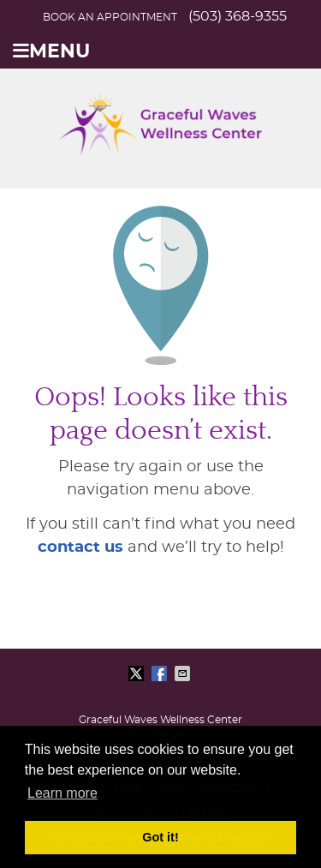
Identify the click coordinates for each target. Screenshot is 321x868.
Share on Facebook (161, 673)
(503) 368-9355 (238, 16)
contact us (80, 548)
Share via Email (184, 673)
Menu (51, 51)
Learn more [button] (62, 793)
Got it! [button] (160, 837)
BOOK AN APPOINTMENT (110, 17)
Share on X (138, 673)
